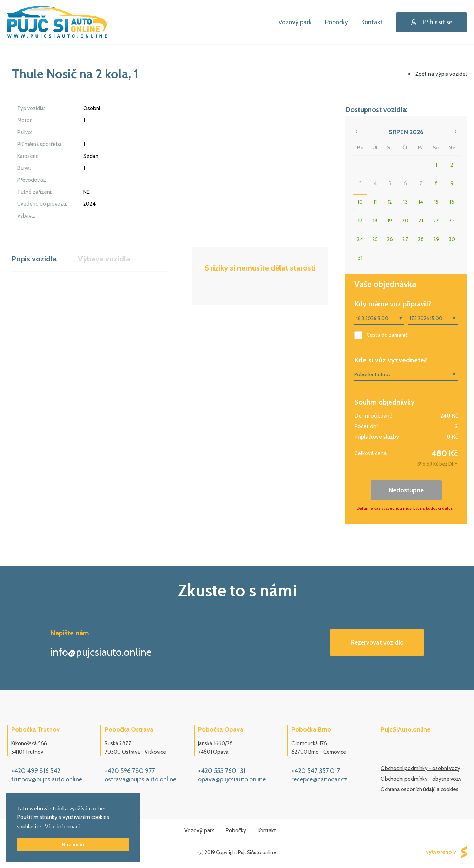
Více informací (62, 826)
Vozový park (295, 22)
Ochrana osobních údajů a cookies (420, 789)
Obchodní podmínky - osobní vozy (420, 768)
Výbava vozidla (104, 259)
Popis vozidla (34, 259)
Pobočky (337, 22)
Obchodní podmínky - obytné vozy (421, 779)
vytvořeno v (446, 852)
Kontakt (372, 22)
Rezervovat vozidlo (377, 642)
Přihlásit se (432, 22)
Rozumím (73, 844)
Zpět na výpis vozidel (441, 74)
